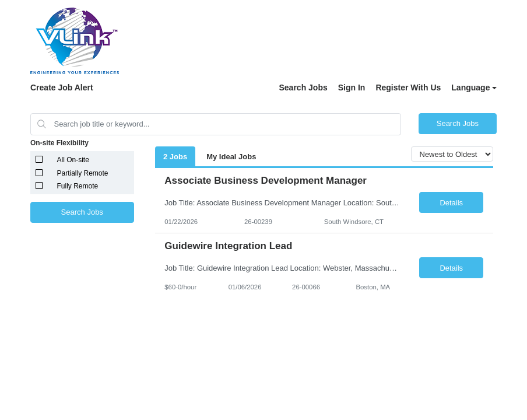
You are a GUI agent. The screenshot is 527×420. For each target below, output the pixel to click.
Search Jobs (303, 87)
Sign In (352, 87)
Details (451, 203)
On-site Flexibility (59, 143)
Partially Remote (83, 173)
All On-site (73, 160)
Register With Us (408, 87)
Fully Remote (78, 186)
